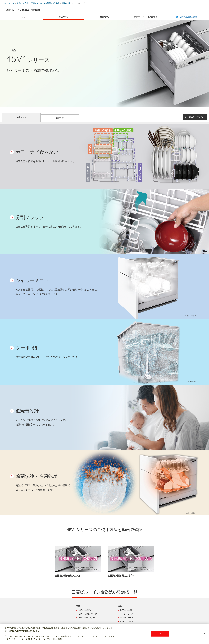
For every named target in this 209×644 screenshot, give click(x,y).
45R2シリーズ (127, 621)
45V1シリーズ (79, 3)
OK (160, 633)
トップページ (8, 3)
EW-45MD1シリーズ (88, 614)
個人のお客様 (22, 3)
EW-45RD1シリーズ (88, 618)
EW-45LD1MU (85, 610)
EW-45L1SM (126, 610)
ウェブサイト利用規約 (53, 639)
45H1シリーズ (127, 614)
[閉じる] (204, 634)
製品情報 (66, 3)
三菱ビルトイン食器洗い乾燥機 (45, 3)
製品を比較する (196, 117)
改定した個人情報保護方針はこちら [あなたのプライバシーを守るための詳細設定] (24, 631)
